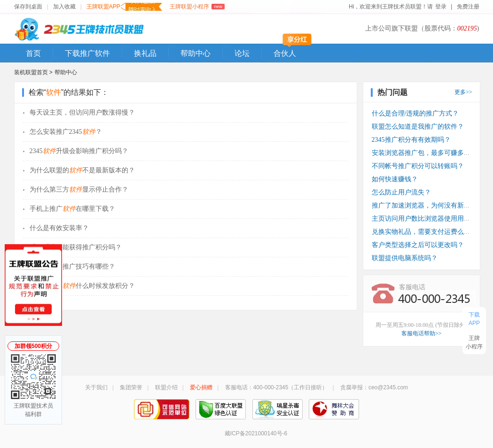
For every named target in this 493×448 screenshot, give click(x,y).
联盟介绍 (166, 387)
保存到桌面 (28, 7)
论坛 (242, 53)
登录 (441, 7)
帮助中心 (196, 53)
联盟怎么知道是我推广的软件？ (418, 127)
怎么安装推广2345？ (66, 132)
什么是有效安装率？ (59, 228)
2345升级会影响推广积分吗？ (79, 151)
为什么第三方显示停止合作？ (79, 189)
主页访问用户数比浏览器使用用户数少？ (431, 219)
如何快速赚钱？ (395, 179)
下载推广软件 (87, 53)
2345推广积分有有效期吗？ (411, 140)
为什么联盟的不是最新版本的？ (82, 170)
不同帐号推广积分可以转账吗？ (418, 166)
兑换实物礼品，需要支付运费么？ (421, 232)
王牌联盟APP (124, 7)
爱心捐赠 (201, 387)
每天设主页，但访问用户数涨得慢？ (82, 112)
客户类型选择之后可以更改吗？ (418, 245)
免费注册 (468, 7)
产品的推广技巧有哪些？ (72, 266)
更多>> (463, 92)
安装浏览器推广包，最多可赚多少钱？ (428, 153)
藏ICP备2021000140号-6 (256, 433)
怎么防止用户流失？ (401, 192)
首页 (33, 53)
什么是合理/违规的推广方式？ (415, 113)
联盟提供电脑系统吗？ (405, 258)
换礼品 (145, 53)
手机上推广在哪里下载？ (72, 209)
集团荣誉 (131, 387)
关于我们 (96, 387)
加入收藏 (64, 7)
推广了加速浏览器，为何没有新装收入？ (431, 205)
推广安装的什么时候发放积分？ (82, 286)
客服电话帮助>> (422, 333)
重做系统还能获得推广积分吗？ (76, 247)
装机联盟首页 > (33, 72)
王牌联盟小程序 (197, 7)
